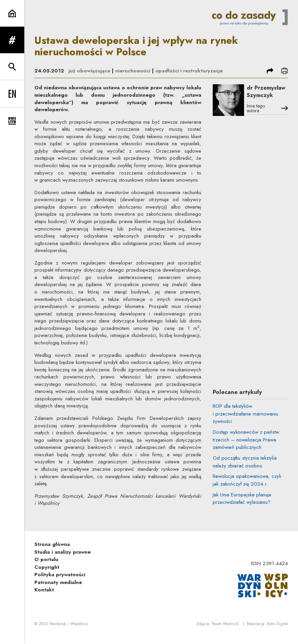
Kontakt (44, 597)
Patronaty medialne (58, 590)
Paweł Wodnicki (225, 632)
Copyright (47, 575)
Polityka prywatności (60, 582)
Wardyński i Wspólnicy (68, 632)
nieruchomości (133, 71)
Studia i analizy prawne (63, 559)
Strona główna (52, 552)
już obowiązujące (90, 71)
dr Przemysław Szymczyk (267, 100)
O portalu (46, 567)
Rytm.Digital (277, 632)
